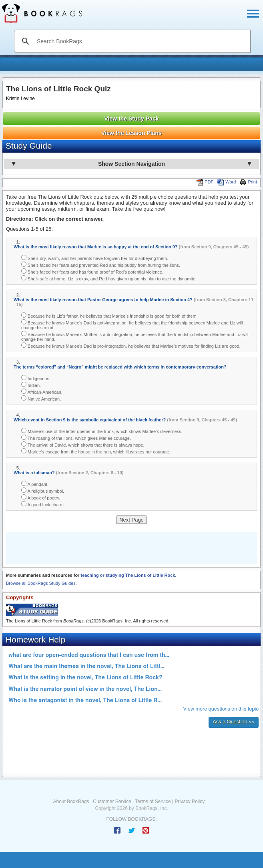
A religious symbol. (43, 490)
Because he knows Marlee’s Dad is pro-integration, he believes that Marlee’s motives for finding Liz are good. (131, 345)
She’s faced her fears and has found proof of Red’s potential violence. (92, 271)
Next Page (131, 520)
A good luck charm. (43, 504)
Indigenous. (36, 378)
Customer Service (112, 802)
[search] (141, 41)
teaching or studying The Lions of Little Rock (128, 575)
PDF (205, 182)
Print (248, 182)
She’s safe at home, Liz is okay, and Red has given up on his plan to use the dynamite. (109, 278)
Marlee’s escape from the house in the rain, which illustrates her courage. (96, 451)
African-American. (42, 392)
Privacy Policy (190, 802)
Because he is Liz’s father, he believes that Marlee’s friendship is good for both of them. (109, 315)
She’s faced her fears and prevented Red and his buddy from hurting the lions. (101, 265)
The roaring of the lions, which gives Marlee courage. (76, 438)
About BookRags (71, 802)
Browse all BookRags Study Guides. (41, 583)
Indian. (31, 385)
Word (227, 182)
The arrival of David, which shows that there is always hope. (83, 444)
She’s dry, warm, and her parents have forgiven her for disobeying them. (95, 258)
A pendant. (35, 484)
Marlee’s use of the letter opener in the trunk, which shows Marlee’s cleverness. (102, 431)
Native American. (41, 398)
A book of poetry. (41, 497)
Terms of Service (153, 802)
